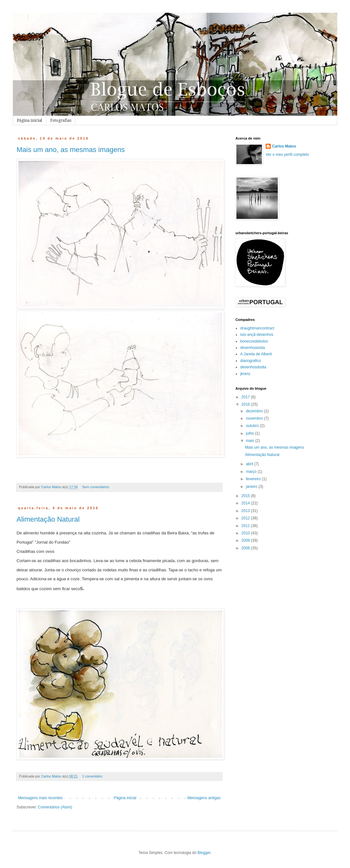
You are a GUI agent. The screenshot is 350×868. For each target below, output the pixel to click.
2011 (246, 526)
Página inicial (29, 120)
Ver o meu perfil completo (287, 155)
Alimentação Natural (48, 519)
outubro (253, 426)
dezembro (255, 411)
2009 (246, 540)
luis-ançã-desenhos (257, 335)
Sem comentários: (96, 487)
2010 (246, 533)
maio (251, 441)
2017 (246, 397)
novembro (255, 418)
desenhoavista (252, 348)
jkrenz (245, 374)
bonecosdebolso (254, 341)
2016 (246, 404)
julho (251, 433)
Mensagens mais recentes (40, 798)
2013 (246, 511)
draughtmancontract (257, 328)
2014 (246, 503)
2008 (246, 548)
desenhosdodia (253, 367)
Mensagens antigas (204, 798)
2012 (246, 518)
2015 (246, 496)
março (252, 472)
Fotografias (61, 120)
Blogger (204, 853)
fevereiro (254, 479)
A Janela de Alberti (256, 354)
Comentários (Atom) (55, 807)
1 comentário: (93, 776)
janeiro (252, 487)
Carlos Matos (284, 146)
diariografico (251, 361)
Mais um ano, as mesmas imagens (71, 150)
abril (250, 464)
